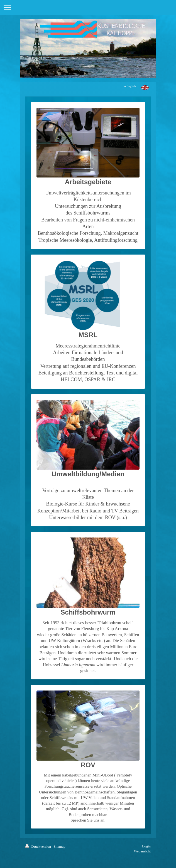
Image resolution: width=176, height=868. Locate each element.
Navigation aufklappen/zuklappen (88, 7)
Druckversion (39, 846)
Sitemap (59, 846)
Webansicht (142, 851)
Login (146, 846)
